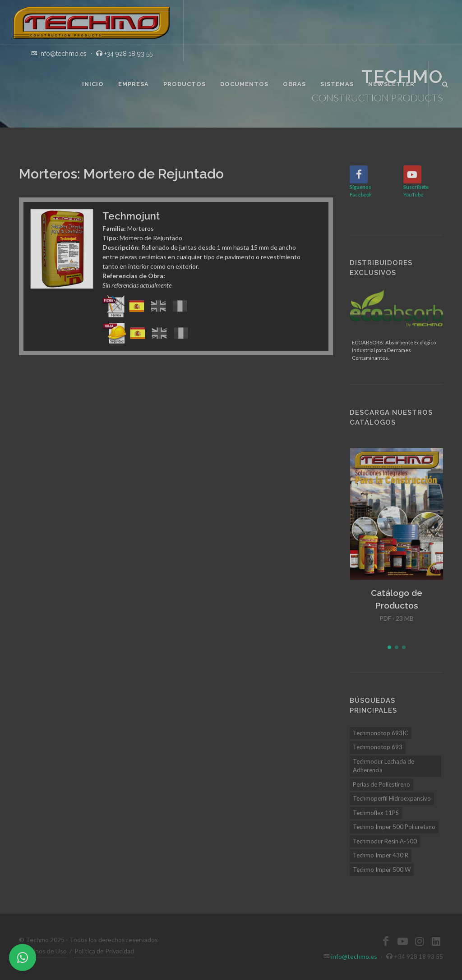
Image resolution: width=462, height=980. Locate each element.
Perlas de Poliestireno (381, 784)
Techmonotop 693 (378, 747)
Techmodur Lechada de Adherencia (383, 766)
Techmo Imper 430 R (381, 855)
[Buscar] (445, 83)
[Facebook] (359, 174)
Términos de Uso (43, 951)
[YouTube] (412, 174)
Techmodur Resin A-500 (385, 841)
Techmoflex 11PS (376, 813)
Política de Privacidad (104, 951)
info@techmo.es (354, 956)
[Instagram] (419, 941)
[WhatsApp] (23, 957)
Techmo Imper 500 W (382, 870)
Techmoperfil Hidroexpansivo (392, 798)
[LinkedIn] (436, 941)
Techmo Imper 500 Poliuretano (394, 827)
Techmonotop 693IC (381, 733)
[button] (389, 647)
